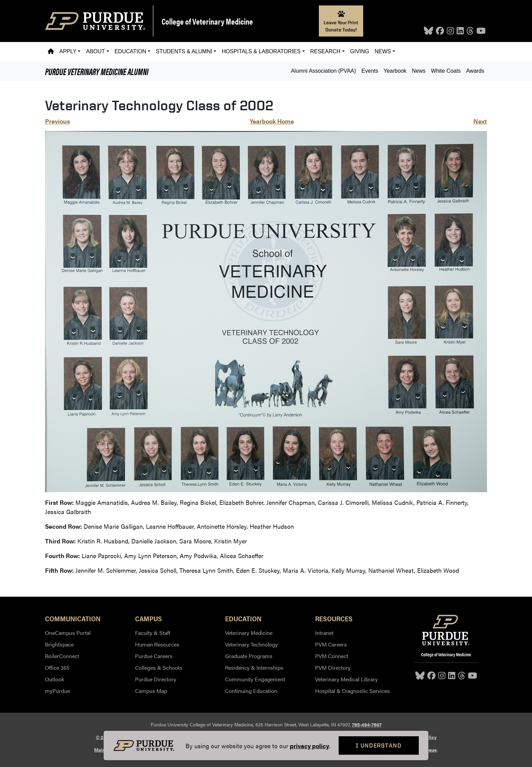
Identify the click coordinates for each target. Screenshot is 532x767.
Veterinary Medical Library (346, 679)
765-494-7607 (367, 724)
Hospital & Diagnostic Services (352, 691)
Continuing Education (251, 691)
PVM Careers (331, 644)
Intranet (324, 633)
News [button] (383, 51)
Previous (57, 121)
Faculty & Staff (153, 633)
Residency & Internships (254, 667)
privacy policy (309, 746)
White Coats (446, 71)
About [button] (95, 51)
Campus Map (151, 691)
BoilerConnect (62, 656)
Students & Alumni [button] (184, 51)
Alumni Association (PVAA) (323, 71)
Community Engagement (255, 679)
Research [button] (326, 51)
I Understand (379, 745)
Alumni (97, 71)
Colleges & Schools (159, 667)
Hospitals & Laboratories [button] (261, 51)
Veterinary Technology (252, 644)
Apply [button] (68, 51)
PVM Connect (332, 656)
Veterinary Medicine (249, 633)
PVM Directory (333, 667)
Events (370, 71)
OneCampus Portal (68, 633)
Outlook (55, 679)
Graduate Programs (249, 656)
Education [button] (130, 51)
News (419, 71)
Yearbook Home (272, 121)
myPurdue (57, 691)
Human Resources (157, 644)
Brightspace (59, 644)
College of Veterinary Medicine (207, 21)
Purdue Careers (154, 656)
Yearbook (395, 71)
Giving (360, 51)
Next (480, 121)
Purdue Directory (156, 679)
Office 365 (57, 667)
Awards (475, 71)
